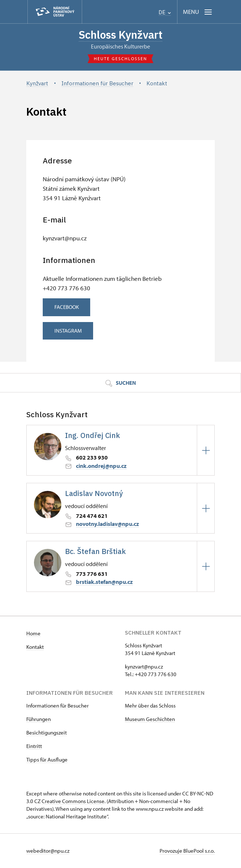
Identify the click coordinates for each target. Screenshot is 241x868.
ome (35, 634)
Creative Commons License (73, 801)
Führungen (39, 719)
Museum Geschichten (150, 719)
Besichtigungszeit (47, 733)
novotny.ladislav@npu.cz (108, 524)
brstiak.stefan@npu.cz (104, 582)
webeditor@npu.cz (48, 851)
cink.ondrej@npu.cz (101, 466)
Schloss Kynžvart (121, 35)
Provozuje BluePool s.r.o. (187, 851)
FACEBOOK (68, 308)
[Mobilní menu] (198, 12)
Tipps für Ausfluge (47, 760)
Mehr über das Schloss (150, 706)
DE (165, 12)
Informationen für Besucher (58, 706)
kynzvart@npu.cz (144, 667)
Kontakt (35, 647)
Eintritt (34, 746)
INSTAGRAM (70, 331)
